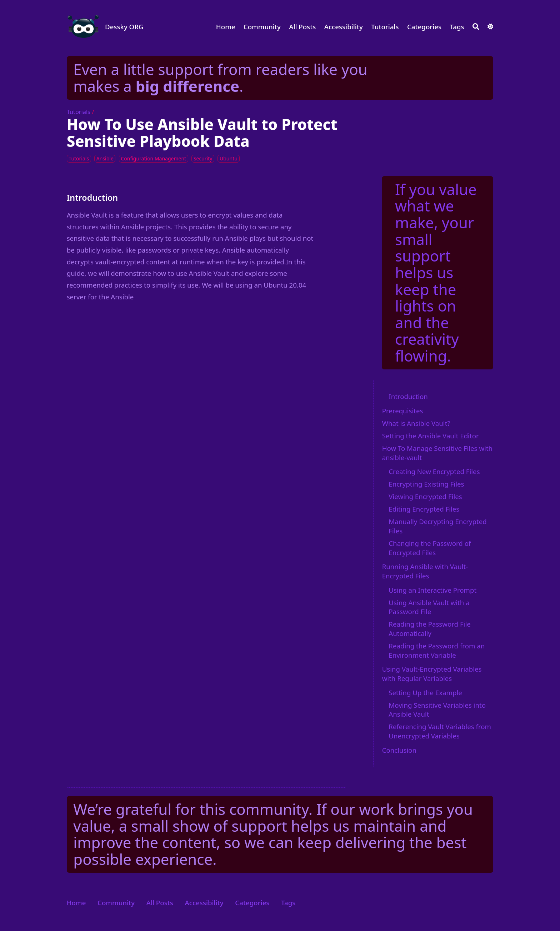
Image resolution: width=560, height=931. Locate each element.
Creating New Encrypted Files (434, 471)
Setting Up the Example (425, 693)
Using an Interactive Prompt (432, 590)
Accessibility (344, 27)
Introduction (408, 396)
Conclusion (399, 750)
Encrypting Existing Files (426, 484)
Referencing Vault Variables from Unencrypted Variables (440, 731)
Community (262, 27)
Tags (457, 27)
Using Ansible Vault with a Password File (429, 607)
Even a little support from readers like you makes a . (220, 78)
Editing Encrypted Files (424, 509)
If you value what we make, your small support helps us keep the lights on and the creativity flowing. (436, 273)
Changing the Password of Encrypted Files (430, 548)
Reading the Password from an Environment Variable (437, 650)
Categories (424, 27)
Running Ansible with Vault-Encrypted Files (425, 571)
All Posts (302, 27)
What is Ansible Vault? (416, 423)
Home (226, 27)
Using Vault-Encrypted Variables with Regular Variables (432, 674)
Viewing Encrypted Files (425, 496)
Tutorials (385, 27)
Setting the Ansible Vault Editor (431, 436)
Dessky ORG (124, 27)
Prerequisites (403, 411)
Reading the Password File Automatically (429, 629)
